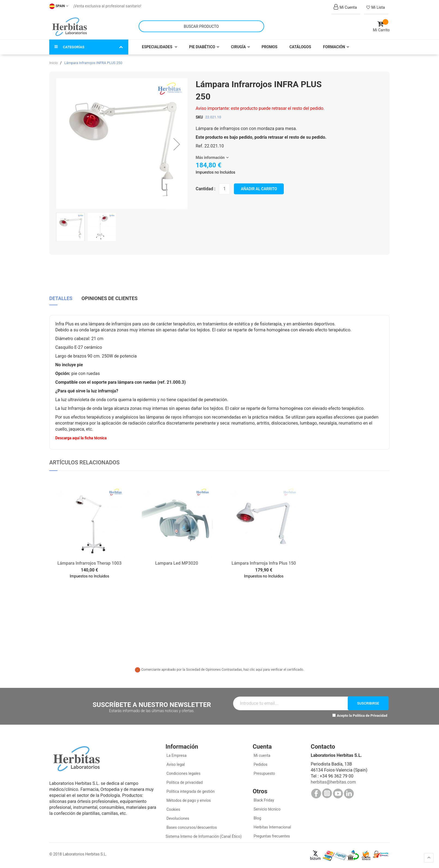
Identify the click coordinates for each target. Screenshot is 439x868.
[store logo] (70, 27)
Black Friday (263, 800)
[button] (177, 144)
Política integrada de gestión (190, 791)
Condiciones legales (183, 773)
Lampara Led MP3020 (177, 563)
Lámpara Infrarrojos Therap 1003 (90, 563)
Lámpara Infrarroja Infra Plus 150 (264, 563)
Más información (210, 158)
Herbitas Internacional (272, 827)
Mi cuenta (262, 755)
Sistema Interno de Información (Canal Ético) (204, 836)
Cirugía (238, 47)
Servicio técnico (267, 809)
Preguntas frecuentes (271, 836)
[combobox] (201, 26)
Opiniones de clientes (109, 298)
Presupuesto (264, 773)
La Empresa (176, 755)
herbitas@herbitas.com (333, 782)
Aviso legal (175, 764)
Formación (334, 47)
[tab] (61, 300)
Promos (270, 47)
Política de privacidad (184, 782)
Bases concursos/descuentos (191, 827)
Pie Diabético (202, 47)
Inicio (54, 63)
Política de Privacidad (370, 716)
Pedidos (260, 764)
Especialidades (158, 47)
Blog (257, 818)
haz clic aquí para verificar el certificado (273, 669)
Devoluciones (177, 818)
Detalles (61, 298)
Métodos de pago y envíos (189, 800)
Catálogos (300, 47)
